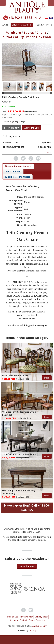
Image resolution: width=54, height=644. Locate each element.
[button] (27, 566)
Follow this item (12, 128)
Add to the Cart (31, 128)
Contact (23, 620)
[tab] (18, 166)
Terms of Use (12, 617)
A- (41, 18)
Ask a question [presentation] (13, 171)
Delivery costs (41, 617)
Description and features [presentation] (18, 166)
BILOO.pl (33, 630)
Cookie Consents (37, 620)
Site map (14, 620)
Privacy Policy (26, 617)
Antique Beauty (39, 626)
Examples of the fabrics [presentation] (18, 177)
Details (48, 152)
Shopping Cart (22, 25)
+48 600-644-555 (20, 18)
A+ (37, 18)
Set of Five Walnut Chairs (15, 376)
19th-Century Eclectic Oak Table (19, 454)
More (47, 378)
